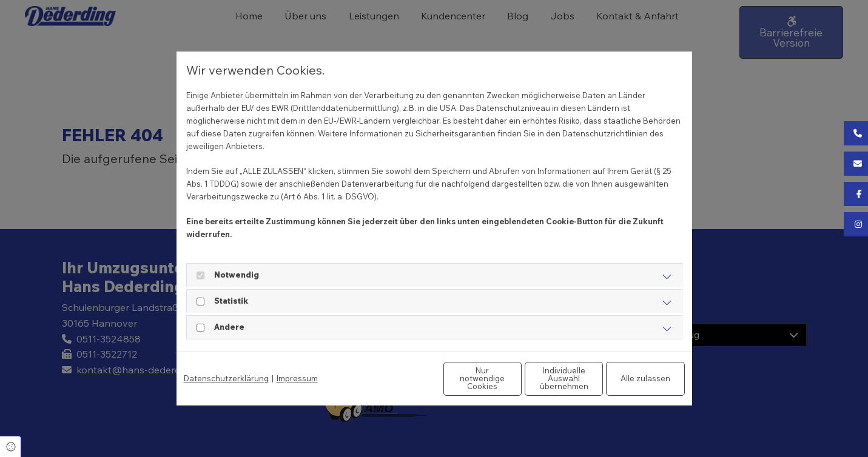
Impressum (297, 378)
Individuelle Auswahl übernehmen (513, 379)
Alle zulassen (628, 378)
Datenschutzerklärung (226, 378)
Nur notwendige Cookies (398, 379)
